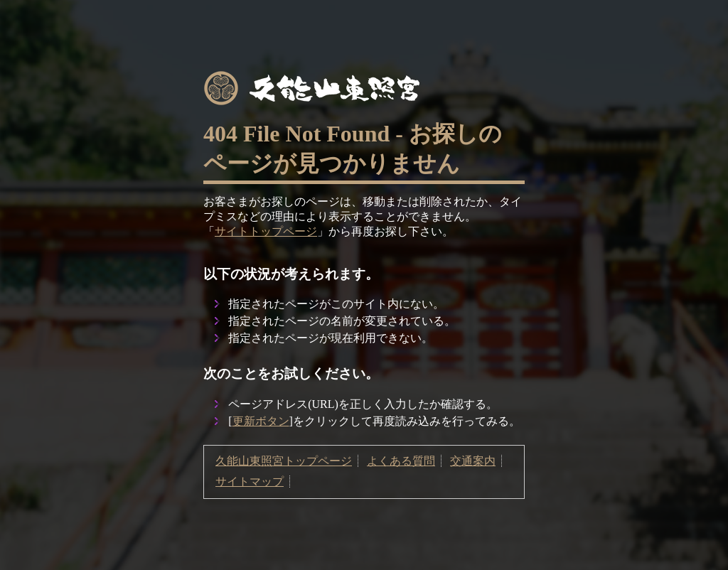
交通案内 (473, 461)
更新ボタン (261, 421)
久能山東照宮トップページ (284, 461)
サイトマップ (250, 482)
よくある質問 (401, 461)
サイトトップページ (266, 231)
